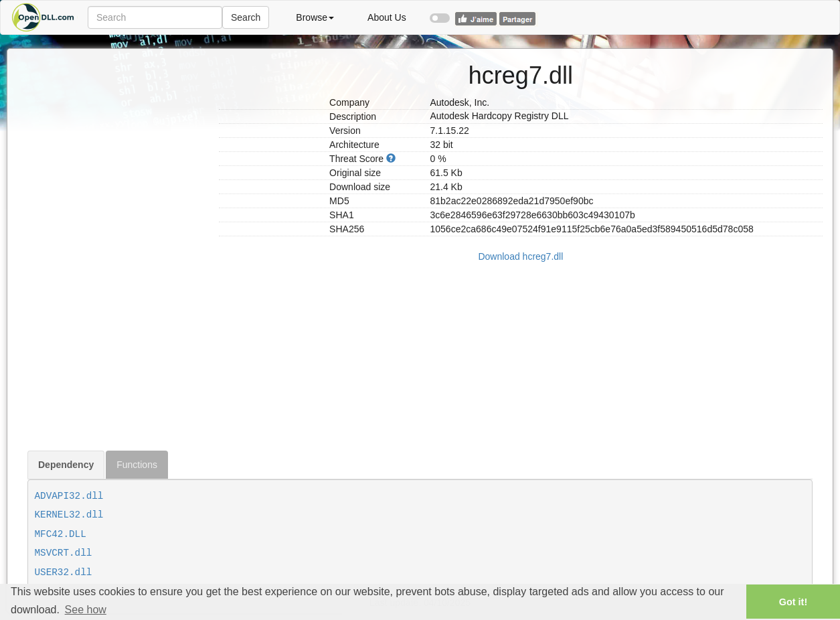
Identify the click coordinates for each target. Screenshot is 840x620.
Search (246, 17)
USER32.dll (64, 572)
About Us (387, 17)
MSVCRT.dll (64, 553)
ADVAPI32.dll (69, 496)
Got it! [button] (793, 602)
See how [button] (86, 610)
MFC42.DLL (61, 534)
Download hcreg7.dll (520, 256)
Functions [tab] (137, 465)
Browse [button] (315, 17)
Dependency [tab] (66, 465)
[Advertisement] (118, 250)
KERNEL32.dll (69, 515)
